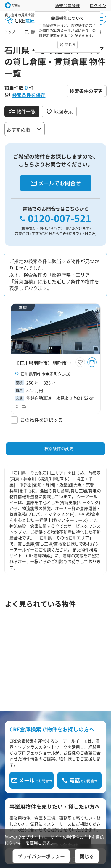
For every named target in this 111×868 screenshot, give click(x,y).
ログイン (98, 5)
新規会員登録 (67, 5)
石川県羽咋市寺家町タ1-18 (45, 374)
